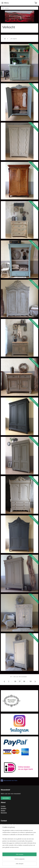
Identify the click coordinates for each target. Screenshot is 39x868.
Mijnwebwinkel (34, 864)
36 (15, 682)
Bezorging (4, 813)
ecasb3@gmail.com (9, 827)
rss (12, 864)
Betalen (3, 811)
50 (31, 682)
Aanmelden (6, 798)
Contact (3, 806)
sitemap (8, 864)
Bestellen (3, 808)
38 (24, 682)
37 (20, 682)
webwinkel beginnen (19, 864)
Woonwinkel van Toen (9, 781)
